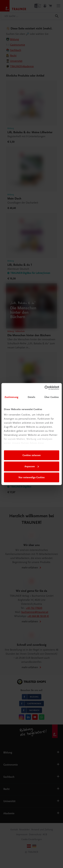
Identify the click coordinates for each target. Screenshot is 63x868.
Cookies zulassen (32, 455)
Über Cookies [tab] (52, 397)
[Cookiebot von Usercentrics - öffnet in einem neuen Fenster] (45, 388)
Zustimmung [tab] (11, 397)
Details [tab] (32, 397)
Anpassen (32, 466)
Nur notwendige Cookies (32, 477)
